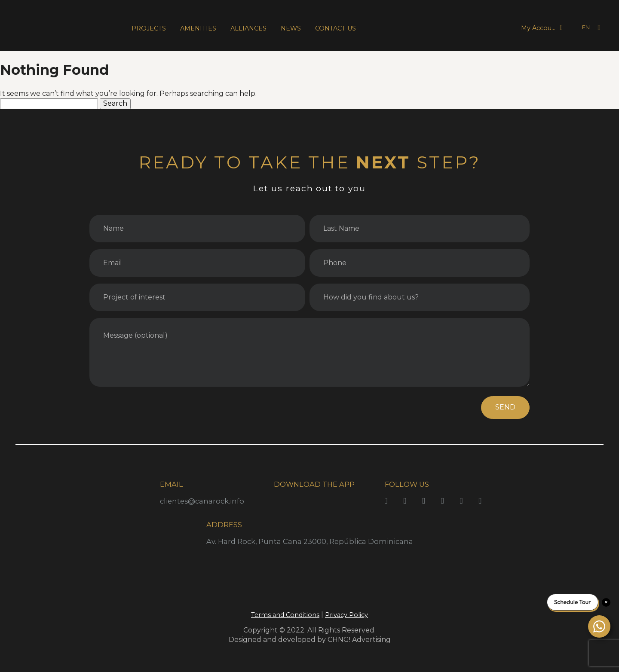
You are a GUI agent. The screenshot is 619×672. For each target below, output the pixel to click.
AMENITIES (198, 28)
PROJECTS (149, 28)
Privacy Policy (346, 615)
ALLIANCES (248, 28)
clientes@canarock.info (202, 501)
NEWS (291, 28)
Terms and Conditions (285, 615)
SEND (505, 407)
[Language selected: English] (580, 28)
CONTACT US (336, 28)
